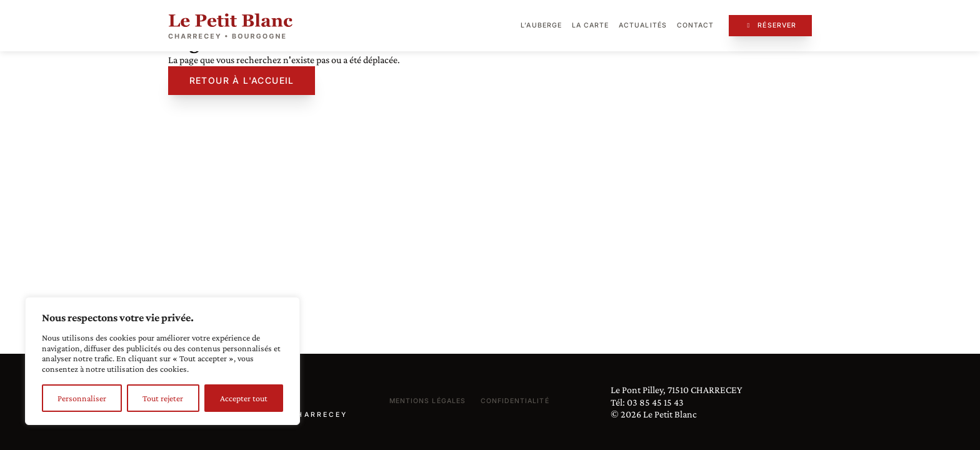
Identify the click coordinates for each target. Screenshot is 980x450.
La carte (590, 25)
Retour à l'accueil (242, 80)
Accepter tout (244, 398)
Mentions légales (427, 401)
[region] (162, 361)
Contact (695, 25)
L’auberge (541, 25)
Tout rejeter (163, 398)
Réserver (770, 25)
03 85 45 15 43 (655, 402)
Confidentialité (515, 401)
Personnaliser (82, 398)
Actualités (643, 25)
